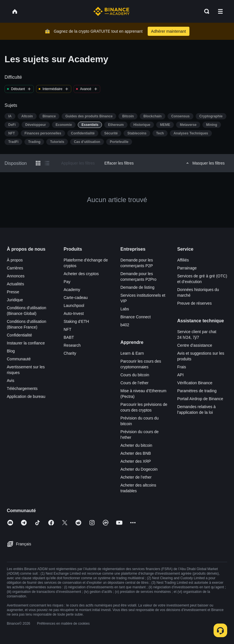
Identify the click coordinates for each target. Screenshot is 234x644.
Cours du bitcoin (135, 375)
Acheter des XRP (136, 461)
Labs (125, 309)
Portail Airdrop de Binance (200, 399)
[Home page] (111, 11)
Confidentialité (19, 335)
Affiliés (183, 260)
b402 (125, 325)
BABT (69, 337)
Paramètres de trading (197, 391)
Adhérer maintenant (169, 31)
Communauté (19, 359)
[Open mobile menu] (220, 11)
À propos (15, 260)
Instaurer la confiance (26, 343)
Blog (11, 351)
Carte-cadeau (76, 298)
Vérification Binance (195, 383)
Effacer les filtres (119, 163)
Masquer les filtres (205, 163)
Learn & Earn (132, 353)
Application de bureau (26, 396)
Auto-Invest (74, 313)
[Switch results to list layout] (47, 163)
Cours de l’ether (134, 383)
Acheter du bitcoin (136, 445)
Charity (70, 353)
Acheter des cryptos (81, 274)
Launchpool (74, 306)
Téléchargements (22, 389)
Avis (11, 381)
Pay (67, 282)
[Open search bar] (205, 11)
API (180, 375)
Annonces (16, 276)
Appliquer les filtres (78, 163)
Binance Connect (136, 317)
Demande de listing (137, 287)
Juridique (15, 300)
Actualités (15, 284)
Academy (72, 290)
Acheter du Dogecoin (139, 469)
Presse (13, 292)
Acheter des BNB (136, 453)
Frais (182, 367)
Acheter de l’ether (136, 477)
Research (72, 345)
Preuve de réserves (194, 303)
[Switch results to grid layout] (38, 163)
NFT (67, 329)
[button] (220, 11)
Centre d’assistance (195, 345)
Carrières (15, 268)
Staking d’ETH (76, 321)
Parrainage (187, 268)
